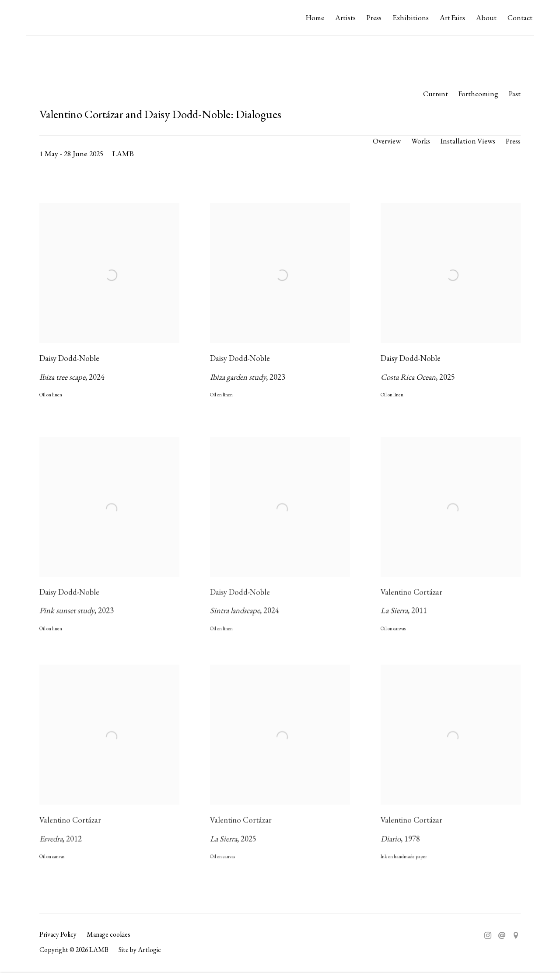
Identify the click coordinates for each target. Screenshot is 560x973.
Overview (387, 141)
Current (436, 94)
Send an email (502, 936)
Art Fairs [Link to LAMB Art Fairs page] (452, 17)
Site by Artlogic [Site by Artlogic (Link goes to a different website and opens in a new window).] (140, 950)
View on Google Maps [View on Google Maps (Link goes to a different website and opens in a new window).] (516, 936)
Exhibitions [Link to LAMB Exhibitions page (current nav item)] (411, 17)
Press (513, 141)
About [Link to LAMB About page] (486, 17)
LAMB (44, 18)
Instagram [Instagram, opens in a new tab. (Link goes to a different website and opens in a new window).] (488, 936)
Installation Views (468, 141)
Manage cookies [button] (108, 934)
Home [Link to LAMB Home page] (315, 17)
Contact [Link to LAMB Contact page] (520, 17)
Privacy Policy (58, 934)
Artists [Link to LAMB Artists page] (345, 17)
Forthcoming (478, 94)
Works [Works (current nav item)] (421, 141)
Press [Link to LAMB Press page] (374, 17)
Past (515, 94)
